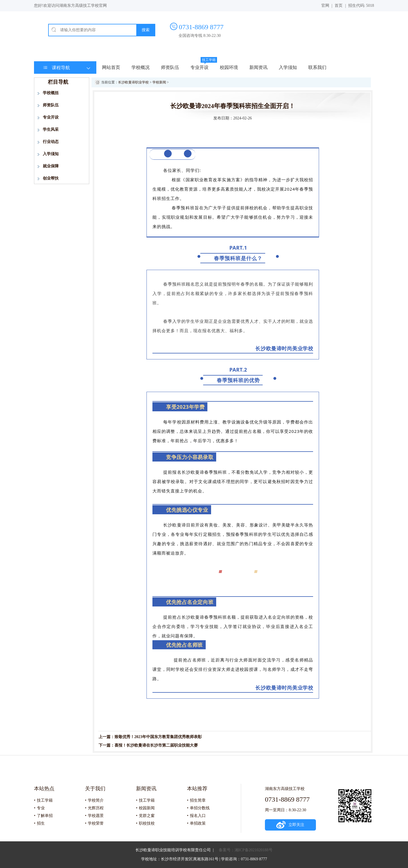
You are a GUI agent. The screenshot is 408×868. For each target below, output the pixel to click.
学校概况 (141, 67)
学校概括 (51, 93)
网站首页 (111, 67)
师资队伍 (170, 67)
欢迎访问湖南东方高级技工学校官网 (75, 6)
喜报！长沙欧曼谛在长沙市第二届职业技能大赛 (156, 745)
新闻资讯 (258, 67)
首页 (339, 6)
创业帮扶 (51, 178)
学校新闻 (159, 82)
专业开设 (199, 67)
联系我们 (317, 67)
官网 (325, 6)
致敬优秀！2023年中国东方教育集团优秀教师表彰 (158, 737)
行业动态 (51, 142)
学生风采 (51, 129)
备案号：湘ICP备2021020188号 (246, 850)
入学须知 (288, 67)
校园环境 (229, 67)
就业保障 (51, 166)
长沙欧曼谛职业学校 (133, 82)
